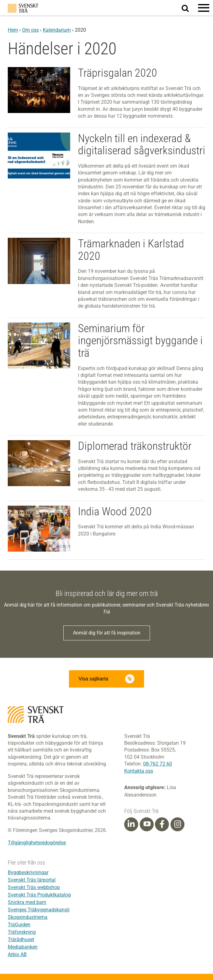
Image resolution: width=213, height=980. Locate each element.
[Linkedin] (131, 824)
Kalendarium (57, 30)
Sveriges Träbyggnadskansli (39, 910)
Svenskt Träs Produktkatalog (39, 895)
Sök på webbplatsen (189, 8)
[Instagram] (178, 824)
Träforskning (22, 932)
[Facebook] (162, 824)
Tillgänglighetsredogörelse (37, 843)
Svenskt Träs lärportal (32, 880)
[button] (204, 8)
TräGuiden (19, 925)
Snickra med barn (27, 902)
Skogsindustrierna (28, 917)
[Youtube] (147, 824)
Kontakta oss (139, 771)
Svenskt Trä (23, 8)
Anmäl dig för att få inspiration (107, 633)
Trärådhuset (21, 939)
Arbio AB (17, 954)
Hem (13, 30)
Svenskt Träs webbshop (34, 887)
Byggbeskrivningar (28, 872)
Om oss (30, 30)
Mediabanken (23, 947)
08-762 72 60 (158, 764)
